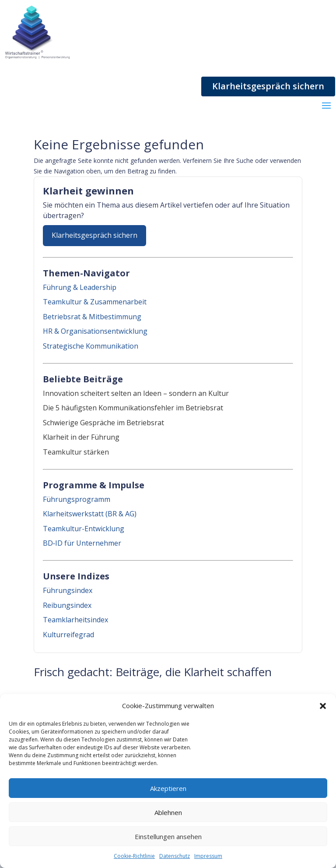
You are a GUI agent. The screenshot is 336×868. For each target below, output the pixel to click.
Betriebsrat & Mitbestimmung (92, 317)
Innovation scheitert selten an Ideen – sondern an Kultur (136, 393)
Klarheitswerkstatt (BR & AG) (90, 514)
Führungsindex (68, 590)
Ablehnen (168, 812)
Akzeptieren (168, 788)
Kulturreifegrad (68, 635)
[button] (323, 706)
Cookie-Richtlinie (134, 856)
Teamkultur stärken (76, 452)
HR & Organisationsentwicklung (95, 331)
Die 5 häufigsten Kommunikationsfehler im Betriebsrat (133, 408)
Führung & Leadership (80, 287)
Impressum (208, 856)
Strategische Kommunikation (91, 346)
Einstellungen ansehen (168, 836)
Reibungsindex (67, 605)
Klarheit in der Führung (81, 437)
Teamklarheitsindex (75, 620)
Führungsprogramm (77, 499)
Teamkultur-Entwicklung (84, 529)
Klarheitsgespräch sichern (268, 86)
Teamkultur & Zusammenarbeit (95, 302)
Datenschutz (175, 856)
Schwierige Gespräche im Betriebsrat (103, 423)
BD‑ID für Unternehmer (82, 543)
